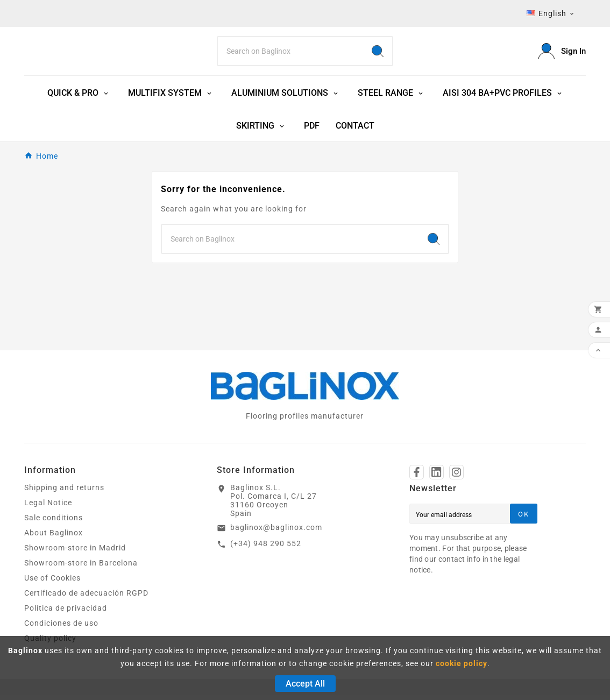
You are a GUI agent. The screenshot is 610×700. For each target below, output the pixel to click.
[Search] (290, 53)
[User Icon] (562, 54)
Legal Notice (48, 507)
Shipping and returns (64, 492)
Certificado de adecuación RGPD (86, 598)
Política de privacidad (66, 613)
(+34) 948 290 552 (266, 548)
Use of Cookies (52, 583)
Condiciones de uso (61, 628)
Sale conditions (54, 522)
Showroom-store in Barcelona (81, 568)
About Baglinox (54, 538)
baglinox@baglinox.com (276, 532)
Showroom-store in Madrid (75, 553)
